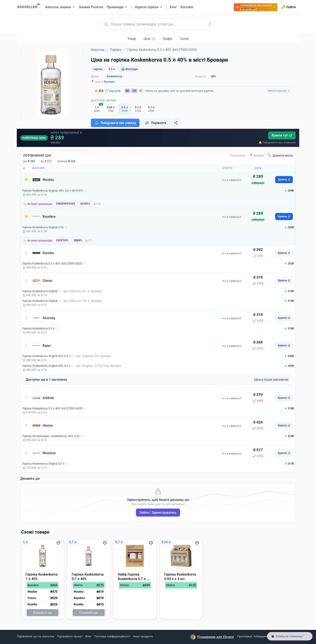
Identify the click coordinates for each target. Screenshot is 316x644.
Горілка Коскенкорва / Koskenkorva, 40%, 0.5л (51, 436)
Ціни (149, 39)
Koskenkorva (115, 76)
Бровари (109, 82)
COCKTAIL (62, 241)
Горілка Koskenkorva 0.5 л (38, 329)
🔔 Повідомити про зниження (277, 142)
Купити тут (282, 135)
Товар (132, 39)
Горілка (118, 50)
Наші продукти (143, 636)
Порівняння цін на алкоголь (36, 636)
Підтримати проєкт (70, 636)
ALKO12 (85, 204)
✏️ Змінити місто (280, 156)
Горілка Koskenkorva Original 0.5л (43, 227)
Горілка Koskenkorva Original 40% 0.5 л (46, 356)
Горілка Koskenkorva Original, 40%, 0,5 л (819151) (53, 191)
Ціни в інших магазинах (271, 380)
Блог (88, 636)
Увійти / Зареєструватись (158, 513)
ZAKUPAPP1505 (66, 204)
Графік (168, 39)
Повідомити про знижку (115, 123)
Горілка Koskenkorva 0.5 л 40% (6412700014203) (52, 264)
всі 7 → (90, 241)
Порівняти (155, 123)
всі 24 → (99, 204)
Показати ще (42, 613)
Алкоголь (100, 50)
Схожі (184, 39)
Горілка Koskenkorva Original (40, 291)
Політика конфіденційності (112, 636)
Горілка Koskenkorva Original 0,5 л (43, 464)
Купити (284, 180)
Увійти (288, 7)
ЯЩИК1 (78, 241)
